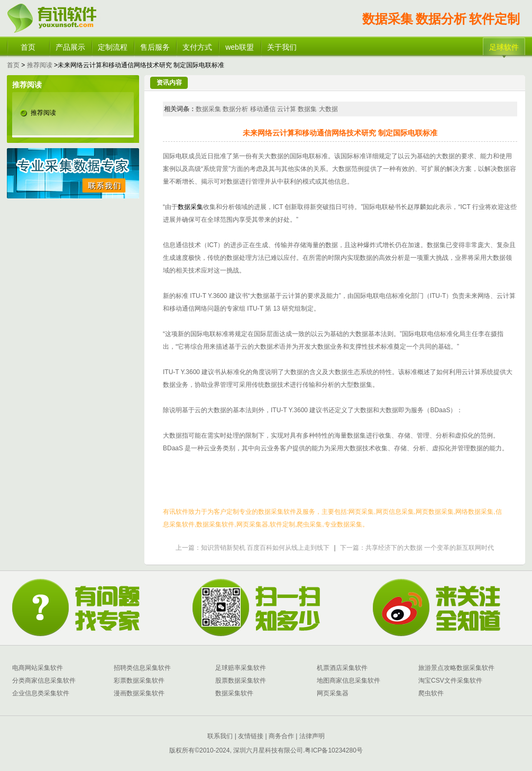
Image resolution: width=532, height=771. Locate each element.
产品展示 (70, 47)
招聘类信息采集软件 (142, 668)
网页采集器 (333, 693)
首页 (28, 47)
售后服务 (155, 47)
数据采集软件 (234, 693)
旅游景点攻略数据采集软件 (456, 668)
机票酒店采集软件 (342, 668)
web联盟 (240, 47)
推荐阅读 (40, 65)
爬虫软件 (431, 693)
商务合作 (281, 736)
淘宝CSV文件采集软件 (450, 681)
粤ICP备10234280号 (333, 750)
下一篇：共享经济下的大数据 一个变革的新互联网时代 (417, 548)
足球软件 (504, 47)
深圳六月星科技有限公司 (268, 750)
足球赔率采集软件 (241, 668)
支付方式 (197, 47)
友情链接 (250, 736)
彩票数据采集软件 (139, 681)
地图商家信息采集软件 (348, 681)
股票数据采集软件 (241, 681)
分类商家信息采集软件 (44, 681)
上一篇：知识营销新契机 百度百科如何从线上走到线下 (253, 548)
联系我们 (220, 736)
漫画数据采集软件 (139, 693)
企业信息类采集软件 (41, 693)
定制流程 (113, 47)
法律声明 (312, 736)
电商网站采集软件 (38, 668)
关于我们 (282, 47)
